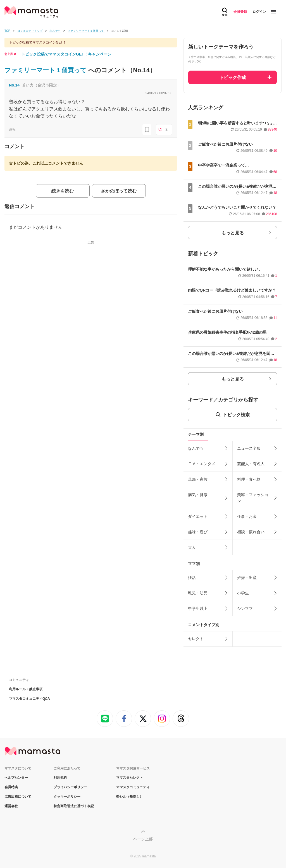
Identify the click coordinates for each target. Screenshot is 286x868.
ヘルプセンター (16, 778)
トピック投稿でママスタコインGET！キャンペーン (66, 54)
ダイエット (198, 516)
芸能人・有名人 (251, 464)
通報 (12, 129)
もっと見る (233, 233)
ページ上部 (143, 839)
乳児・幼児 (198, 593)
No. (14, 85)
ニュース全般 (249, 448)
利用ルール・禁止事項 (26, 689)
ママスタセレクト (130, 778)
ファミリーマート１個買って (46, 70)
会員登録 (240, 12)
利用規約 (60, 778)
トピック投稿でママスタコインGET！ (38, 42)
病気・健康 (198, 495)
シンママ (245, 609)
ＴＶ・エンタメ (202, 464)
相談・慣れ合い (251, 532)
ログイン (259, 12)
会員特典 (11, 787)
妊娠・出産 (247, 578)
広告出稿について (18, 797)
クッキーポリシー (67, 797)
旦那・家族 (198, 479)
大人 (192, 547)
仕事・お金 (247, 516)
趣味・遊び (198, 532)
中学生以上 (198, 609)
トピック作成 (233, 77)
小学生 (243, 593)
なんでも (196, 448)
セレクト (196, 639)
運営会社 (11, 806)
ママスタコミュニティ (133, 787)
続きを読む (63, 191)
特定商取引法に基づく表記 (74, 806)
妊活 (192, 578)
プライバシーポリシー (70, 787)
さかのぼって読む (119, 191)
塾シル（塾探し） (130, 797)
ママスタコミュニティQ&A (29, 699)
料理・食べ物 (249, 479)
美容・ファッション (253, 498)
